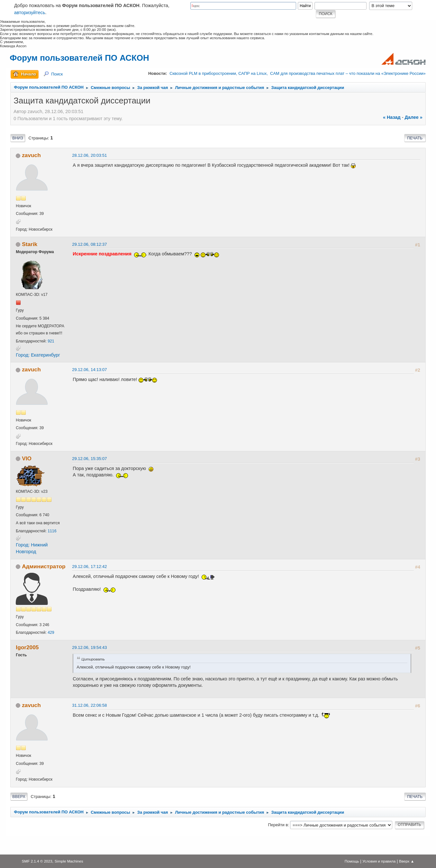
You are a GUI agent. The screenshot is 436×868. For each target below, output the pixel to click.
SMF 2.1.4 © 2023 (37, 861)
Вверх (19, 797)
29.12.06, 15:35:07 (89, 459)
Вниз (18, 138)
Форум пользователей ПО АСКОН (79, 58)
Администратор (44, 566)
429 (51, 633)
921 (51, 341)
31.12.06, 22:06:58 (89, 705)
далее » (413, 117)
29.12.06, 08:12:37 (89, 244)
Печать (415, 138)
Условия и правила (379, 861)
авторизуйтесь (30, 13)
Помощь (352, 861)
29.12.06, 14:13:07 (89, 370)
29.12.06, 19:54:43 (89, 647)
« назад (392, 117)
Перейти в (278, 825)
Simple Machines (69, 861)
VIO (27, 458)
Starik (30, 244)
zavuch (31, 155)
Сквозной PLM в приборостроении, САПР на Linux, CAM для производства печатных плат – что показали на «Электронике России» (297, 73)
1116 (52, 531)
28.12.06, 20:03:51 (89, 155)
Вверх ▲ (407, 861)
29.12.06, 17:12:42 (89, 567)
